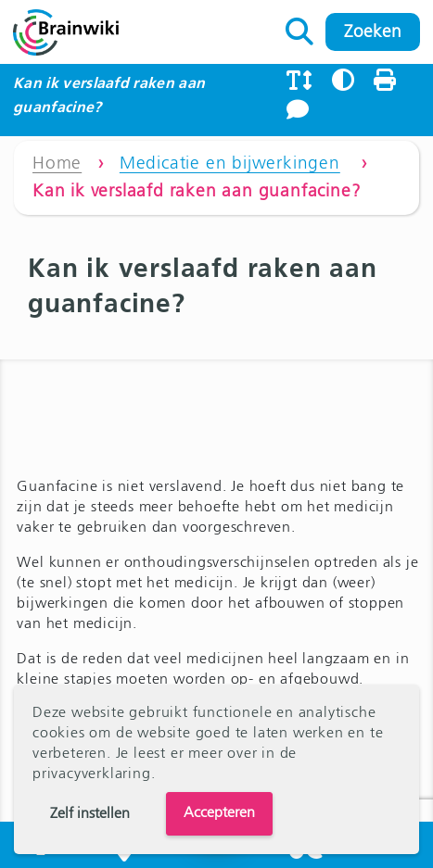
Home (57, 164)
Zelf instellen (90, 814)
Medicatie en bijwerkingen (230, 164)
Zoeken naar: (300, 27)
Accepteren (219, 813)
